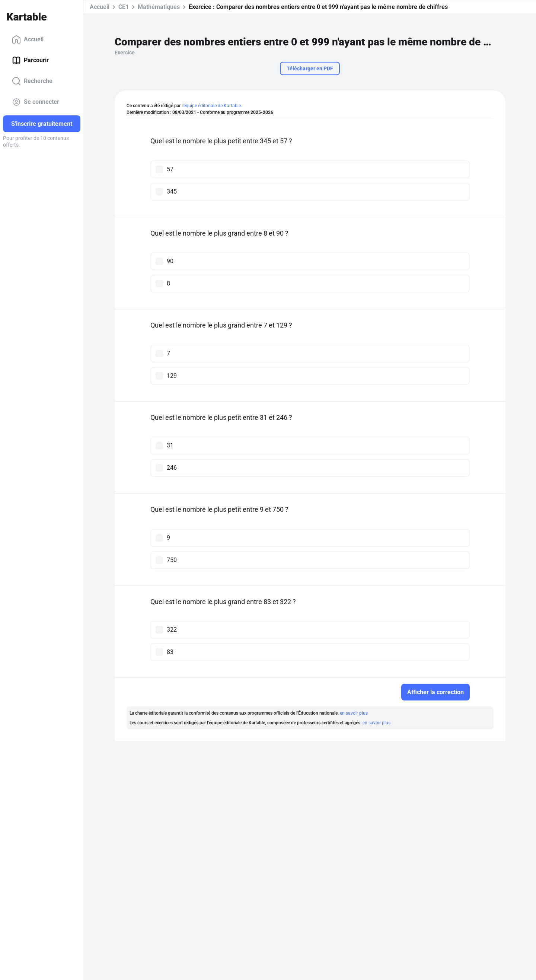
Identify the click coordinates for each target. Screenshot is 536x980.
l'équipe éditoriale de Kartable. (212, 106)
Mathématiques (159, 7)
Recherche (32, 81)
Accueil (28, 39)
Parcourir (30, 60)
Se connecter (36, 102)
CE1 (124, 7)
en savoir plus (354, 713)
